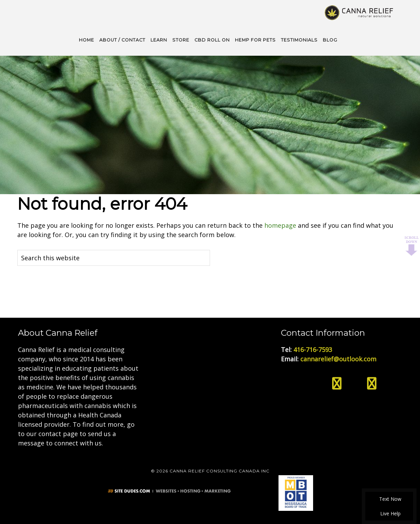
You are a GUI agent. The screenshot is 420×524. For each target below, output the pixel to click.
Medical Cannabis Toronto (359, 12)
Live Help (389, 513)
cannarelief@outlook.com (338, 358)
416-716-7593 (313, 349)
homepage (280, 225)
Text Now (389, 499)
